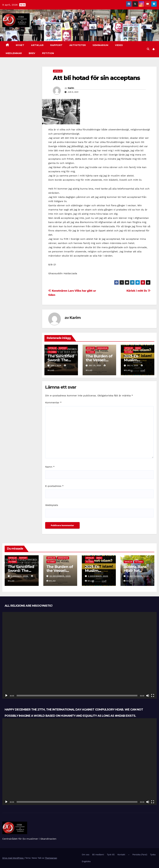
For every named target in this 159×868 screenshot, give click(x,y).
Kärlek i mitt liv (138, 291)
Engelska (86, 861)
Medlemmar (14, 53)
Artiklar (37, 45)
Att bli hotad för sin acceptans (96, 78)
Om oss (86, 855)
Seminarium (100, 45)
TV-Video (52, 352)
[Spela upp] (6, 696)
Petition (48, 53)
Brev (32, 53)
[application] (79, 655)
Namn (50, 467)
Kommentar (53, 402)
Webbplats (52, 505)
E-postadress (54, 486)
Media (138, 348)
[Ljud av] (148, 696)
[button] (148, 49)
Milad (51, 581)
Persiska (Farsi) (140, 855)
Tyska (153, 855)
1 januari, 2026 (20, 576)
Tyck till (111, 855)
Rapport (56, 45)
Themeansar (51, 858)
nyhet (20, 45)
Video (119, 45)
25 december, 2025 (60, 576)
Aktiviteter (78, 45)
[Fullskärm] (153, 696)
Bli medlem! (98, 855)
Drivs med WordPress (13, 858)
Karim (71, 88)
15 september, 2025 (138, 576)
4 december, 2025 (98, 576)
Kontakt (121, 855)
